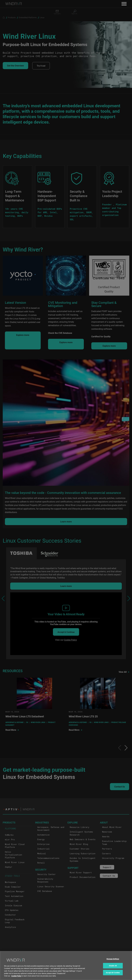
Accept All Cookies (113, 973)
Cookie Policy (16, 977)
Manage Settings (113, 960)
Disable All (113, 967)
